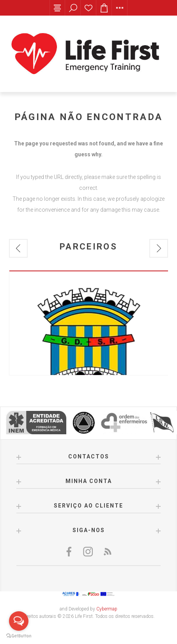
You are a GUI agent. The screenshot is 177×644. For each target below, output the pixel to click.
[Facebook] (70, 552)
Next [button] (159, 248)
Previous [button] (18, 248)
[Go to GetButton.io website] (19, 636)
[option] (89, 323)
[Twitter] (88, 552)
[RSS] (107, 552)
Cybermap (107, 609)
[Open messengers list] (19, 621)
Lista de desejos (88, 8)
